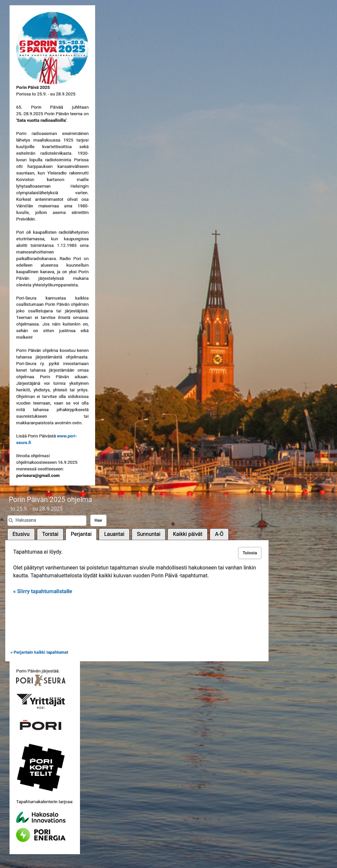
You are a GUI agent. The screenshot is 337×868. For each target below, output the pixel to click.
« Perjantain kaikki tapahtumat (39, 652)
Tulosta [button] (250, 553)
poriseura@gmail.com (38, 475)
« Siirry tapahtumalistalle (43, 591)
